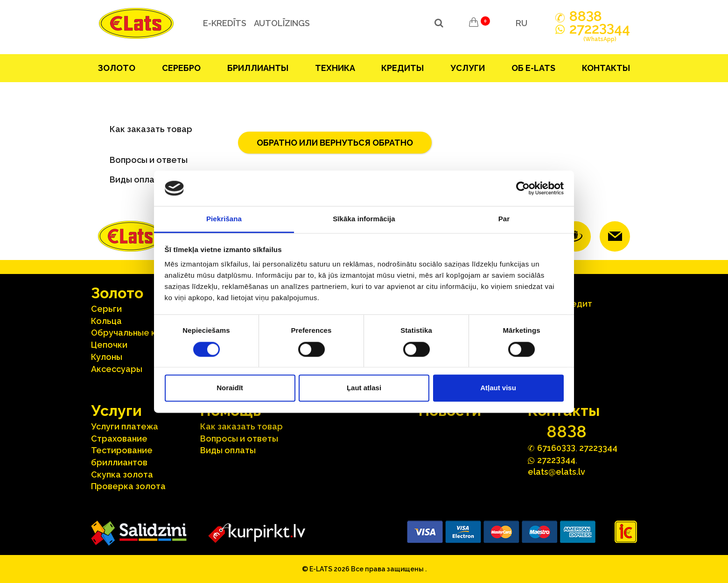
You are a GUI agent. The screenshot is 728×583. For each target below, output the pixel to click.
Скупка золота (122, 474)
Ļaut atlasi (364, 388)
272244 (600, 34)
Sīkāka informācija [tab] (364, 219)
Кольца (106, 321)
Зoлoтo (117, 68)
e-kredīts (222, 23)
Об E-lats (533, 68)
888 (586, 16)
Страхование (119, 439)
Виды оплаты (228, 450)
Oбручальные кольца (136, 333)
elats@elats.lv (556, 472)
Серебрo (181, 68)
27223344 (598, 448)
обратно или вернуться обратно (335, 143)
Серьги (106, 309)
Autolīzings (280, 23)
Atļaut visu (498, 388)
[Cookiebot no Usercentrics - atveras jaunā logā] (523, 188)
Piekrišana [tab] (224, 219)
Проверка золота (128, 486)
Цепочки (109, 345)
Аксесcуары (117, 369)
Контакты (606, 68)
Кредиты (402, 68)
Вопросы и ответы (149, 160)
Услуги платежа (125, 426)
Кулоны (107, 357)
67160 (556, 447)
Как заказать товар (151, 129)
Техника (335, 68)
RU (521, 23)
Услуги (468, 68)
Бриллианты (258, 68)
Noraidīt (230, 388)
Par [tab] (504, 219)
